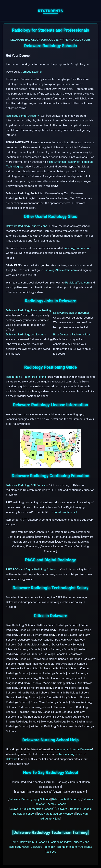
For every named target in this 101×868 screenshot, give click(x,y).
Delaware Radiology (43, 847)
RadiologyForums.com (77, 248)
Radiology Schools (25, 814)
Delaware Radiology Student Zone (27, 226)
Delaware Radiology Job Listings (26, 334)
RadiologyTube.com (77, 283)
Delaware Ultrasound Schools (74, 809)
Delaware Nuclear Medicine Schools (31, 809)
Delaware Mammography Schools (29, 799)
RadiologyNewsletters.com (60, 270)
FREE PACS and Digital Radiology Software (32, 569)
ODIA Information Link (64, 512)
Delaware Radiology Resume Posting (28, 310)
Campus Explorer (31, 72)
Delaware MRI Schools (66, 799)
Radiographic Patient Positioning (26, 377)
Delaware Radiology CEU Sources (26, 485)
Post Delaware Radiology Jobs (72, 334)
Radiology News (19, 847)
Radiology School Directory (23, 116)
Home (14, 842)
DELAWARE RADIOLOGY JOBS (72, 40)
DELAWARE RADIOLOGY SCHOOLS (32, 40)
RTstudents (51, 11)
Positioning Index (60, 842)
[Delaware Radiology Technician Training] (50, 833)
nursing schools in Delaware (74, 749)
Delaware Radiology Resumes (71, 313)
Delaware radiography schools (56, 814)
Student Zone (81, 842)
